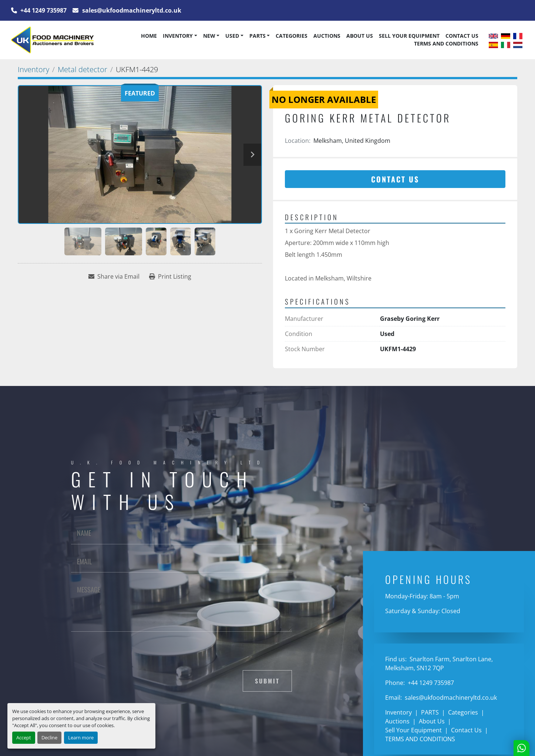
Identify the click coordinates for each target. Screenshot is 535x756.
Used (232, 36)
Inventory (178, 36)
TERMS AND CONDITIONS (446, 43)
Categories (292, 36)
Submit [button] (267, 681)
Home (149, 36)
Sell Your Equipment (409, 36)
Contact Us (462, 36)
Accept (24, 737)
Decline (49, 737)
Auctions (327, 36)
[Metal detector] (83, 69)
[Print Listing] (170, 276)
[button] (180, 36)
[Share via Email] (114, 276)
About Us (360, 36)
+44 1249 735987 (43, 10)
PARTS (258, 36)
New (209, 36)
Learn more (81, 737)
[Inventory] (33, 69)
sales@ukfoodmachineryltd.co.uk (131, 10)
